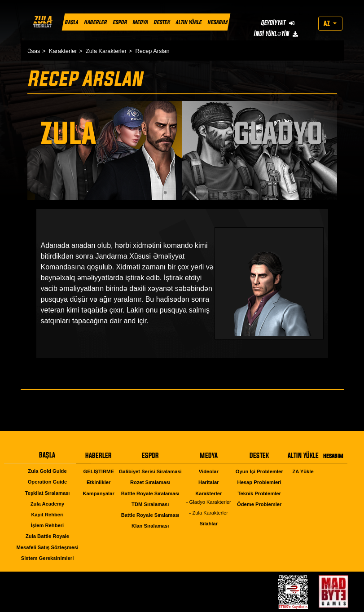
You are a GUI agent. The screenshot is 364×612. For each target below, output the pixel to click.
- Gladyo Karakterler (209, 502)
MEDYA (140, 22)
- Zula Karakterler (209, 513)
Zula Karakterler (106, 51)
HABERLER (95, 22)
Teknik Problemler (259, 493)
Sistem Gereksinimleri (48, 558)
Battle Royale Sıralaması (150, 493)
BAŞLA (71, 22)
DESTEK (162, 22)
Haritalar (208, 482)
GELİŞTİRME (98, 471)
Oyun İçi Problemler (259, 471)
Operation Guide (48, 482)
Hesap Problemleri (259, 482)
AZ (327, 23)
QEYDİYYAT (277, 23)
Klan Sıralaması (150, 526)
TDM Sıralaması (150, 504)
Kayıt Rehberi (47, 515)
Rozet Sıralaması (150, 482)
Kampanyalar (99, 493)
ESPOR (119, 22)
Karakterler (63, 51)
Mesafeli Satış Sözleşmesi (47, 547)
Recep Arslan (152, 51)
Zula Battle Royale (47, 536)
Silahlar (209, 524)
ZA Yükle (303, 471)
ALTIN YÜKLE (189, 22)
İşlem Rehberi (47, 525)
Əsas (34, 51)
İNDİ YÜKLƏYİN (275, 33)
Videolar (209, 471)
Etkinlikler (99, 482)
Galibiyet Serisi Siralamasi (150, 471)
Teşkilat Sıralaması (48, 493)
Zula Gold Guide (47, 471)
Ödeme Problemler (259, 504)
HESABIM (217, 22)
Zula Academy (47, 504)
